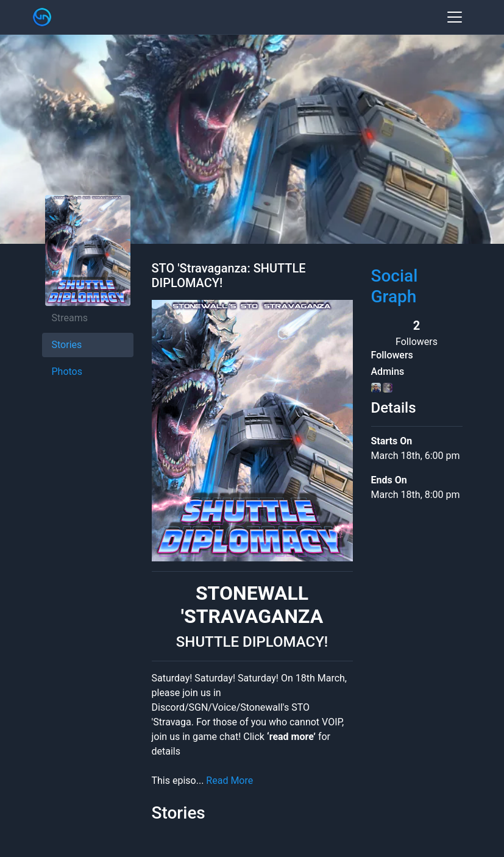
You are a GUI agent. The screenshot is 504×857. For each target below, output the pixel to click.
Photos (67, 372)
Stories (67, 345)
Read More (229, 781)
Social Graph (395, 286)
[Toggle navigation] (455, 17)
